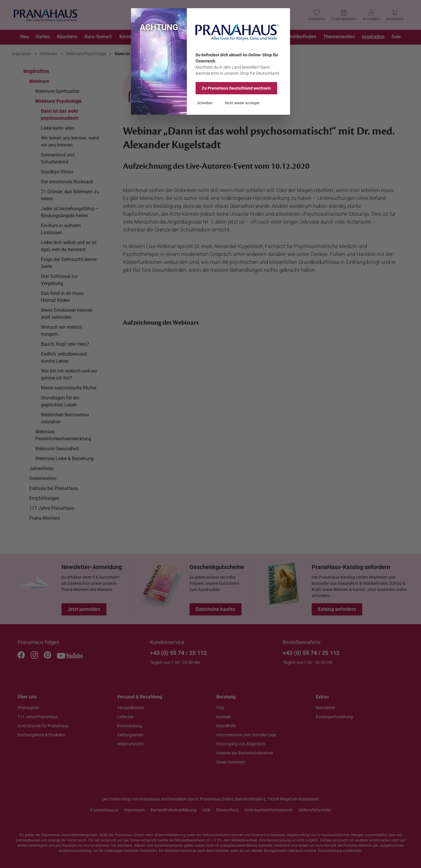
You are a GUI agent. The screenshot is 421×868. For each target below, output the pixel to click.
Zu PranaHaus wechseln (236, 88)
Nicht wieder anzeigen (242, 103)
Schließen (205, 103)
